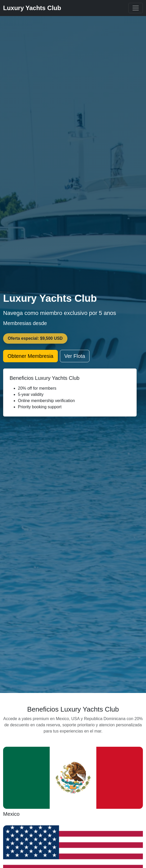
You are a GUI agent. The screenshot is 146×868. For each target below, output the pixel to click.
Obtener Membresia (30, 356)
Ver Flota (75, 356)
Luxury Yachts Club (32, 8)
